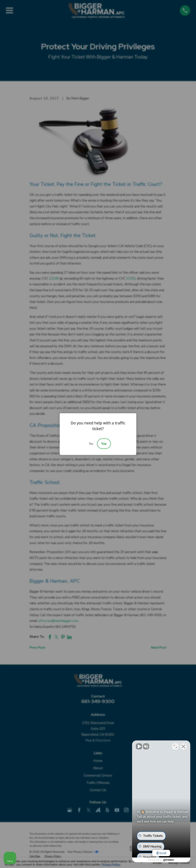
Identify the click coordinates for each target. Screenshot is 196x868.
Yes (104, 444)
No (91, 444)
